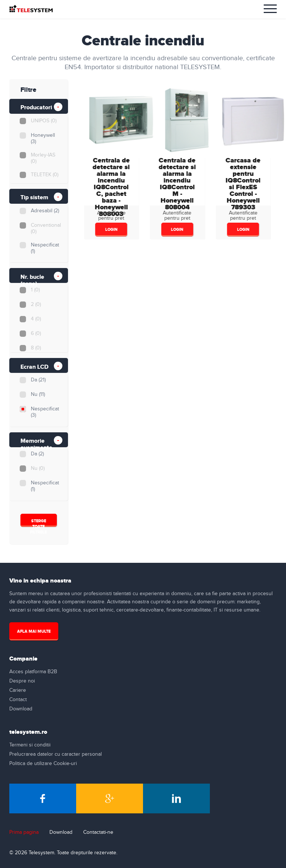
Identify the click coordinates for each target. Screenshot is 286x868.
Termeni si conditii (30, 745)
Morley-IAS (43, 158)
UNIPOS (43, 121)
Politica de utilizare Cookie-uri (43, 764)
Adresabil (45, 211)
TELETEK (44, 175)
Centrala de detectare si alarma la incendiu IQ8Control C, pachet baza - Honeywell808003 (111, 187)
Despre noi (22, 681)
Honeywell (43, 138)
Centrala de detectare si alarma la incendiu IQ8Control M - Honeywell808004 (176, 184)
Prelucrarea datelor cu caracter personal (56, 754)
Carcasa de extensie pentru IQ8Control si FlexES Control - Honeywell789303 (243, 184)
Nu (38, 394)
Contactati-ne (98, 832)
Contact (18, 700)
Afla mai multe (34, 631)
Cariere (18, 690)
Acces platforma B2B (33, 672)
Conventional (45, 228)
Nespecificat (45, 248)
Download (21, 709)
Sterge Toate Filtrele (38, 523)
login (110, 230)
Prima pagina (24, 832)
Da (38, 380)
